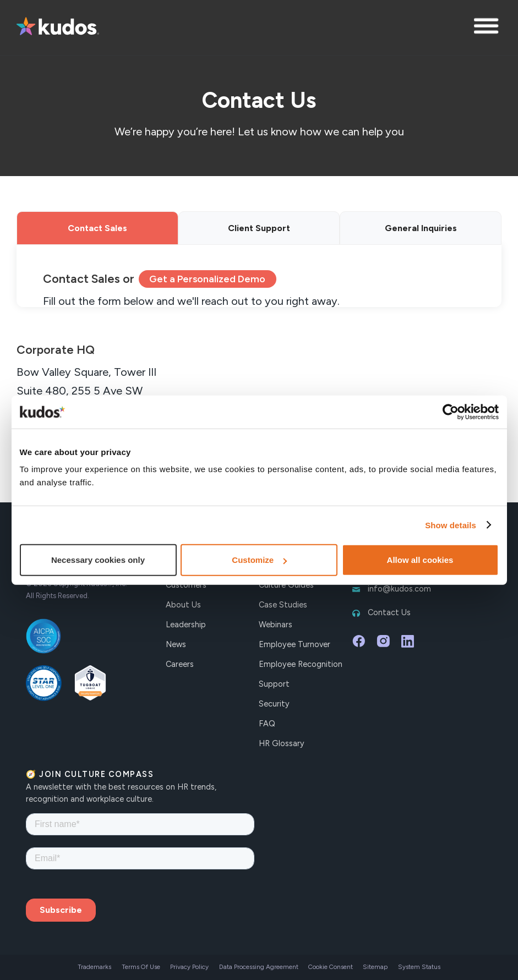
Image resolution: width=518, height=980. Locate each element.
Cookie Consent (331, 967)
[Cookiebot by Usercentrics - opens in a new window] (451, 412)
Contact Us (389, 612)
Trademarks (94, 967)
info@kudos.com (399, 589)
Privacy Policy (189, 967)
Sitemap (375, 967)
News (176, 644)
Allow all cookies (420, 560)
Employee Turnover (295, 644)
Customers (186, 585)
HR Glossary (282, 743)
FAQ (267, 724)
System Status (419, 967)
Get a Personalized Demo (207, 279)
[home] (58, 28)
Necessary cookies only (98, 560)
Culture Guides (286, 585)
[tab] (97, 228)
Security (274, 704)
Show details (451, 525)
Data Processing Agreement (259, 967)
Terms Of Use (141, 967)
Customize (259, 560)
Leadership (186, 625)
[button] (488, 28)
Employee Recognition (301, 664)
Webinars (276, 625)
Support (274, 684)
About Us (183, 605)
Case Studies (283, 605)
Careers (180, 664)
